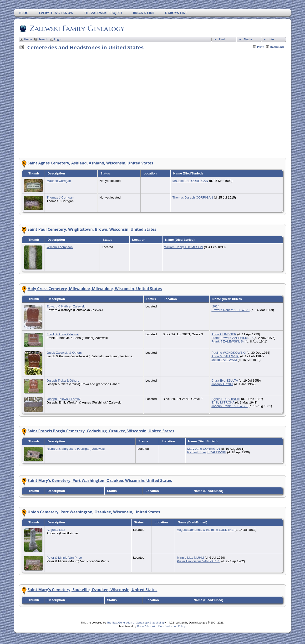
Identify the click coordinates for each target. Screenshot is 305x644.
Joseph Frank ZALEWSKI (229, 406)
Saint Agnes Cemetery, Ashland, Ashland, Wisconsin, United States (90, 163)
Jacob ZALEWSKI (224, 360)
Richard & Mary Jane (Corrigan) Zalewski (76, 449)
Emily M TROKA (223, 402)
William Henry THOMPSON (184, 247)
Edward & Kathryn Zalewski (66, 306)
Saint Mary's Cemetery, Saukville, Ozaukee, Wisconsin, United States (93, 590)
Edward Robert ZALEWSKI (230, 310)
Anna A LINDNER (224, 334)
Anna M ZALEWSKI (225, 356)
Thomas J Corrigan (60, 197)
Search (43, 39)
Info (271, 39)
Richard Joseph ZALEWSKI (207, 452)
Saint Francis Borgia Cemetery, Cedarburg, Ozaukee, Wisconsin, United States (101, 431)
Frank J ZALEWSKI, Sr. (228, 341)
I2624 (215, 306)
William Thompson (60, 247)
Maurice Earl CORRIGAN (190, 181)
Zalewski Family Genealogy (77, 28)
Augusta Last (56, 530)
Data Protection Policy (172, 626)
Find (222, 39)
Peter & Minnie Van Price (64, 558)
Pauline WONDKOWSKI (229, 353)
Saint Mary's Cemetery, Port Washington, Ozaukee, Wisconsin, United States (100, 480)
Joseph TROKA (222, 384)
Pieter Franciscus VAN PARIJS (198, 561)
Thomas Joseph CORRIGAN (193, 197)
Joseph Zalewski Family (64, 399)
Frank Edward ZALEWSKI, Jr (232, 338)
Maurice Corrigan (59, 181)
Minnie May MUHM (190, 558)
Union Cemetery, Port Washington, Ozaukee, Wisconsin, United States (94, 512)
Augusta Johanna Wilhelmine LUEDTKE (205, 530)
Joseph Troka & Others (63, 381)
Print (260, 47)
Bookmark (277, 47)
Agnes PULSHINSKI (226, 399)
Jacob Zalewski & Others (64, 353)
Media (248, 39)
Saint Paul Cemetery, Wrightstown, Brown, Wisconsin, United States (92, 229)
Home (28, 39)
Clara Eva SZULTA (225, 381)
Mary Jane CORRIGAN (204, 449)
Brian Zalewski (146, 626)
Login (58, 39)
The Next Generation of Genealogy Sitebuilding (135, 622)
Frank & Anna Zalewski (63, 334)
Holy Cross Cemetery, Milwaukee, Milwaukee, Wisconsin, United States (95, 289)
